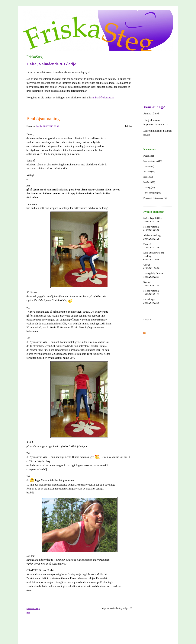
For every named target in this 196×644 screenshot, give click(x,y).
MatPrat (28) (149, 182)
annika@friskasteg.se (103, 98)
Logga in (148, 320)
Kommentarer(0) (33, 609)
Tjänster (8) (149, 166)
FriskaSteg (35, 57)
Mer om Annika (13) (153, 161)
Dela (28, 613)
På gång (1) (149, 156)
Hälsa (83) (148, 177)
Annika (39, 126)
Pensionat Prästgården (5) (155, 198)
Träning (128, 126)
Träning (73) (149, 187)
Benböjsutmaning (43, 119)
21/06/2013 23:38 (51, 126)
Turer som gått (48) (152, 193)
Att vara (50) (149, 172)
